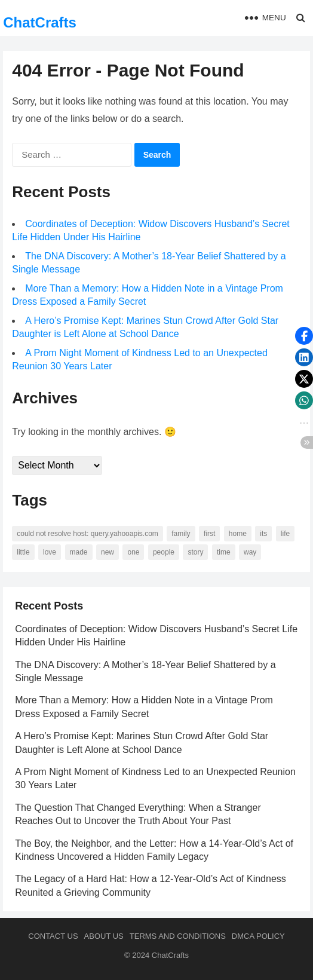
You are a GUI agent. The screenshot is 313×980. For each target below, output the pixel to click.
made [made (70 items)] (79, 552)
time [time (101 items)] (224, 552)
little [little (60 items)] (23, 552)
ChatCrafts (40, 22)
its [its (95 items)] (263, 534)
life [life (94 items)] (285, 534)
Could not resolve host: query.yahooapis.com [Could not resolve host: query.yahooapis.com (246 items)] (88, 534)
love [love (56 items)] (50, 552)
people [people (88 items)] (164, 552)
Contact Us (53, 936)
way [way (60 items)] (250, 552)
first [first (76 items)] (209, 534)
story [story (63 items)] (195, 552)
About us (104, 936)
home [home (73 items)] (238, 534)
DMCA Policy (258, 936)
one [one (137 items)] (133, 552)
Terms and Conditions (178, 936)
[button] (304, 336)
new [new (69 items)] (108, 552)
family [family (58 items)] (181, 534)
